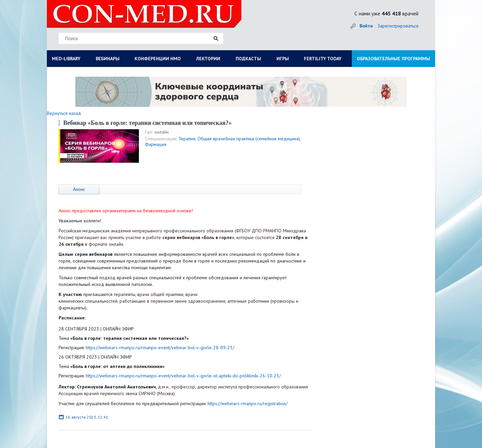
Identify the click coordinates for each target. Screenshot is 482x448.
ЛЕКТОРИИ (208, 59)
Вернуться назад (64, 113)
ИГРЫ (283, 59)
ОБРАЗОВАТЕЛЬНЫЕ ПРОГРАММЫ (393, 59)
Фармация (156, 144)
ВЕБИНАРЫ (108, 59)
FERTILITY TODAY (323, 59)
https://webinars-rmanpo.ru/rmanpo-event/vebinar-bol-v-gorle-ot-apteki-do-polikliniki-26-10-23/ (183, 376)
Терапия (187, 139)
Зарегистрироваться (398, 26)
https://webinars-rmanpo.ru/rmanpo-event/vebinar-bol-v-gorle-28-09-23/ (160, 348)
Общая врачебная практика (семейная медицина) (249, 139)
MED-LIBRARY (66, 59)
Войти (366, 26)
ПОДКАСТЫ (248, 59)
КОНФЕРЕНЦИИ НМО (158, 59)
